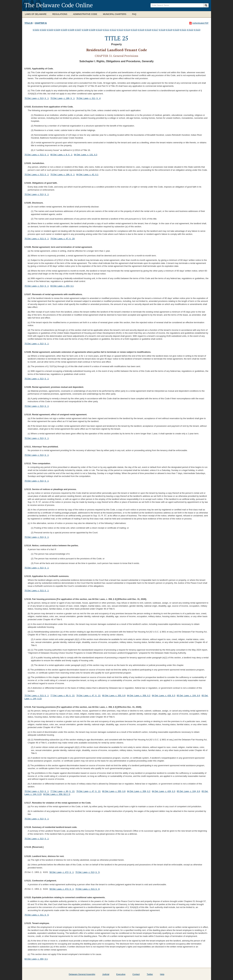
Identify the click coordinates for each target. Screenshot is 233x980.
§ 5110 (99, 30)
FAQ (134, 14)
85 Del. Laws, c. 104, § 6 (188, 696)
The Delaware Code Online (59, 5)
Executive (121, 974)
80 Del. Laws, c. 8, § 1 (61, 155)
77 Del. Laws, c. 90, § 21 (62, 696)
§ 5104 (57, 30)
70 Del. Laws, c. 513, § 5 (88, 872)
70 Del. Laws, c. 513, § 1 (37, 98)
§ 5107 (78, 30)
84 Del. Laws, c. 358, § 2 (139, 696)
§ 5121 (183, 30)
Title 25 (29, 23)
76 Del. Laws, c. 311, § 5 (37, 915)
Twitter (150, 974)
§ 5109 (92, 30)
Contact (136, 974)
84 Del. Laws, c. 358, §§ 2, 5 (57, 794)
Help (162, 974)
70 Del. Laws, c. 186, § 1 (62, 98)
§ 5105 (64, 30)
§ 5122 (190, 30)
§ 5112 (113, 30)
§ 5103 (50, 30)
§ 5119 (169, 30)
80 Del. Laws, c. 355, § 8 (114, 696)
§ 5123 (197, 30)
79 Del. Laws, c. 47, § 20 (62, 239)
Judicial (106, 974)
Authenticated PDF (200, 23)
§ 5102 (43, 30)
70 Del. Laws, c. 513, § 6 (88, 889)
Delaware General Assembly (82, 974)
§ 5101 (36, 30)
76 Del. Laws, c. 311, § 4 (88, 98)
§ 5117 (155, 30)
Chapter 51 (41, 23)
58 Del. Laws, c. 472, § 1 (62, 872)
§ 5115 (134, 30)
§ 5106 (71, 30)
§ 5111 (106, 30)
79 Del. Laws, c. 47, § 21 (88, 696)
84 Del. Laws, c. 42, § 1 (87, 175)
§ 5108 (85, 30)
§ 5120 (176, 30)
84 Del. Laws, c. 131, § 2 (85, 155)
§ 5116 (141, 30)
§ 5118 (162, 30)
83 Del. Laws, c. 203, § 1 (62, 286)
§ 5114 (127, 30)
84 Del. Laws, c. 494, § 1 (36, 959)
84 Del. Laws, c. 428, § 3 (163, 696)
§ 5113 (120, 30)
